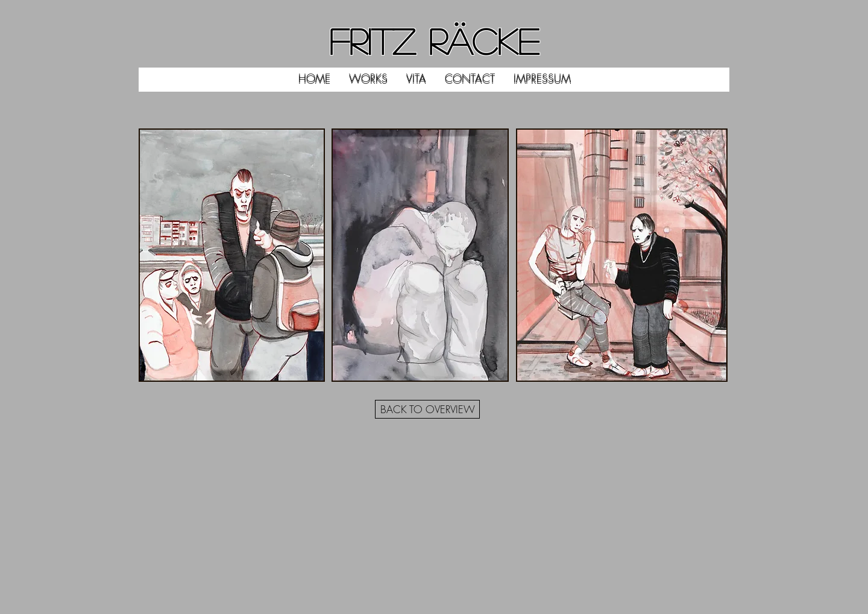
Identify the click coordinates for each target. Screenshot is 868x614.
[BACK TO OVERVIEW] (427, 409)
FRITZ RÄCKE (434, 40)
